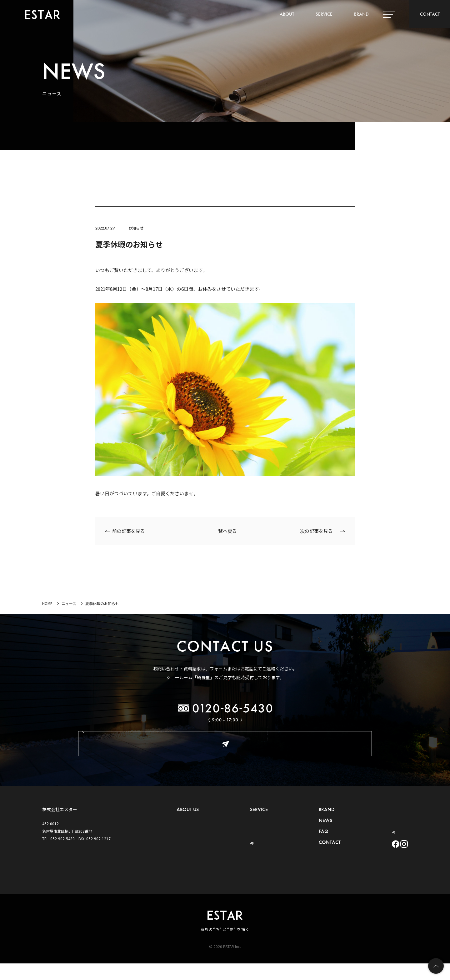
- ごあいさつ (187, 819)
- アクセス (185, 838)
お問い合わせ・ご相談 (225, 743)
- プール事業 (245, 838)
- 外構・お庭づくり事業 (251, 819)
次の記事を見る (316, 531)
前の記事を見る (129, 531)
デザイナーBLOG (370, 828)
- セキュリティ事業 (247, 828)
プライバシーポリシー (370, 819)
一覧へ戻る (225, 531)
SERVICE (324, 14)
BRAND (361, 14)
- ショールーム (189, 847)
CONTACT (430, 14)
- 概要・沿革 (187, 828)
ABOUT (287, 14)
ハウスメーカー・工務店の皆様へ (380, 809)
